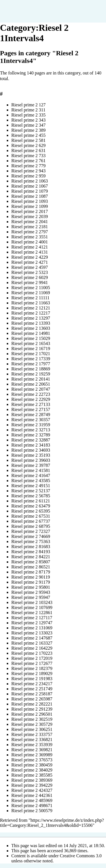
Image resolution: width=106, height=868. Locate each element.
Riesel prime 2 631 (28, 150)
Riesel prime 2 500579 (32, 811)
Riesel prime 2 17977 (31, 364)
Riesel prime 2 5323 (30, 272)
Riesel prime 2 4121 (30, 247)
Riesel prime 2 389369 (32, 780)
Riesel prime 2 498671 (32, 806)
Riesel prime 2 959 (28, 176)
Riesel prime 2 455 (28, 135)
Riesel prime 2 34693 (31, 450)
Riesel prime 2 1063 (30, 181)
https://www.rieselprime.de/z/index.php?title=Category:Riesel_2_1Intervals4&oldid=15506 (52, 823)
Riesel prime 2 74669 (31, 536)
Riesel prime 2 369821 (32, 750)
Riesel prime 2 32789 (31, 435)
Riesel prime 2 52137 (31, 491)
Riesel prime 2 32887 (31, 440)
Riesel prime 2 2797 (30, 232)
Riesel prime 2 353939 (32, 745)
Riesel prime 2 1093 (30, 201)
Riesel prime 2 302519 (32, 719)
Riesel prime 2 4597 (30, 267)
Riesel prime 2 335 (28, 115)
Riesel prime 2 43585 (31, 481)
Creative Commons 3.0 (81, 856)
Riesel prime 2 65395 (31, 511)
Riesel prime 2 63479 (31, 506)
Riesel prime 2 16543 (31, 343)
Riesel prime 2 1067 (30, 186)
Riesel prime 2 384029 (32, 770)
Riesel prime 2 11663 (31, 303)
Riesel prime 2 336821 (32, 740)
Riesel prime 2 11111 (30, 298)
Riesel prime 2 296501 (32, 714)
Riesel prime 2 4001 (30, 242)
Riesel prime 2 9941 (30, 283)
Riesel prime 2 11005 (31, 288)
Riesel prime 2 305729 (32, 724)
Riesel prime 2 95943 (31, 592)
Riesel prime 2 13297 (31, 318)
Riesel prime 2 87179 (31, 572)
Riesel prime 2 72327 (31, 531)
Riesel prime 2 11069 (31, 293)
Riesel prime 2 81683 (31, 547)
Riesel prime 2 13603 (31, 328)
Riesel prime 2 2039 (30, 217)
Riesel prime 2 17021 (31, 354)
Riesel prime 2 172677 (32, 663)
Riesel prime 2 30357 (31, 420)
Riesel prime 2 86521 (31, 567)
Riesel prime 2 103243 (32, 602)
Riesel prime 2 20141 (31, 379)
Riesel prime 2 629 (28, 145)
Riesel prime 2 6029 (30, 277)
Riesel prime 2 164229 (32, 648)
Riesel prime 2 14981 (31, 333)
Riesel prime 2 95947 (31, 597)
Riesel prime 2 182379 (32, 668)
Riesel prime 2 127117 (32, 618)
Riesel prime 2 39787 (31, 465)
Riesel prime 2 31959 (31, 425)
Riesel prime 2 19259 (31, 374)
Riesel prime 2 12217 (31, 313)
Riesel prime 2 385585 (32, 775)
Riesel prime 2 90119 (31, 577)
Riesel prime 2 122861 (32, 613)
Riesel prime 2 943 (28, 171)
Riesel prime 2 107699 (32, 607)
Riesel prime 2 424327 (32, 790)
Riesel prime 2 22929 (31, 399)
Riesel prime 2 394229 (32, 785)
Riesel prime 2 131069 (32, 628)
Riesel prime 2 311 (28, 110)
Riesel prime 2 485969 (32, 800)
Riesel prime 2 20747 (31, 389)
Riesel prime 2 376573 (32, 760)
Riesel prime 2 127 (28, 105)
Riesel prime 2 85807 (31, 562)
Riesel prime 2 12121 (31, 308)
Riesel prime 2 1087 (30, 196)
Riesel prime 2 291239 (32, 709)
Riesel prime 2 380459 (32, 765)
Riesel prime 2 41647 (31, 475)
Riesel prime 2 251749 (32, 689)
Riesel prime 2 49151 (31, 486)
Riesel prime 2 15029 (31, 338)
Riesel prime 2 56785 (31, 496)
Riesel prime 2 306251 (32, 729)
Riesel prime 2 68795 (31, 526)
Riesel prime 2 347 (28, 125)
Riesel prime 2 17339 (31, 359)
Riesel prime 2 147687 (32, 638)
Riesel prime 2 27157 (31, 409)
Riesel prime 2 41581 (31, 470)
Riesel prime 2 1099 (30, 206)
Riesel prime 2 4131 (30, 252)
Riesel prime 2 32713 (31, 430)
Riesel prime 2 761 (28, 161)
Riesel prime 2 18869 (31, 369)
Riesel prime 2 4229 (30, 257)
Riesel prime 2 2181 (30, 227)
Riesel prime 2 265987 (32, 699)
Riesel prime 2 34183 (31, 445)
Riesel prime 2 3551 (30, 237)
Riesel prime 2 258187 (32, 694)
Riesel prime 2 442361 (32, 795)
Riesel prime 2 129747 (32, 623)
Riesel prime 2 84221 (31, 557)
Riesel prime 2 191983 (32, 679)
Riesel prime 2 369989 (32, 755)
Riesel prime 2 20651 (31, 384)
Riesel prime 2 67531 (31, 516)
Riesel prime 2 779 (28, 166)
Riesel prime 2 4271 (30, 262)
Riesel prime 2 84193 (31, 552)
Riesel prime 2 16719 (31, 349)
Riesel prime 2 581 (28, 140)
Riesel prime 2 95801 (31, 587)
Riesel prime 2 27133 (31, 404)
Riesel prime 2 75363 (31, 541)
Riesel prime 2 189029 (32, 673)
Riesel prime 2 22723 (31, 394)
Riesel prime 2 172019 (32, 658)
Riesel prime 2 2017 (30, 211)
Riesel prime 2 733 (28, 156)
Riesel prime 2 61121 (31, 501)
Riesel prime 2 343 (28, 120)
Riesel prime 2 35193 (31, 455)
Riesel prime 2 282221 (32, 704)
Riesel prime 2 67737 (31, 521)
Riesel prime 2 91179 (31, 582)
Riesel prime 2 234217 (32, 684)
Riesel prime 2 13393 (31, 323)
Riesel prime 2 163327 (32, 643)
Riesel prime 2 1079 (30, 191)
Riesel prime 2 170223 (32, 653)
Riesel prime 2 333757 (32, 734)
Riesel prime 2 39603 (31, 460)
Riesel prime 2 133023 (32, 633)
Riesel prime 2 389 (28, 130)
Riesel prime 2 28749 (31, 415)
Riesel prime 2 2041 (30, 222)
